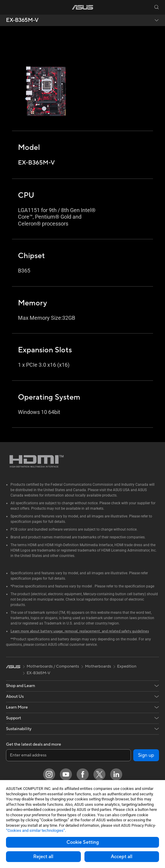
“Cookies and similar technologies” (35, 830)
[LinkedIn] (116, 774)
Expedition (127, 666)
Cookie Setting (83, 842)
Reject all (43, 857)
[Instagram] (49, 774)
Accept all (122, 857)
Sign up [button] (146, 755)
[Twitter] (99, 774)
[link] (82, 7)
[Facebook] (83, 774)
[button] (9, 7)
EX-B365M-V (22, 20)
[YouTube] (66, 774)
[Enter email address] (68, 755)
